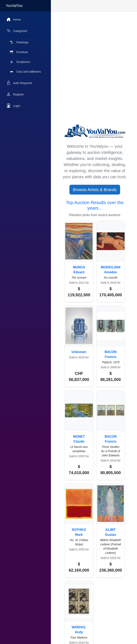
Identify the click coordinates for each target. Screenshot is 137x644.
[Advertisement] (95, 44)
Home (14, 19)
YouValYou (14, 6)
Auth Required (19, 83)
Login (13, 106)
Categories (17, 31)
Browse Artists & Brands (95, 190)
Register (15, 94)
